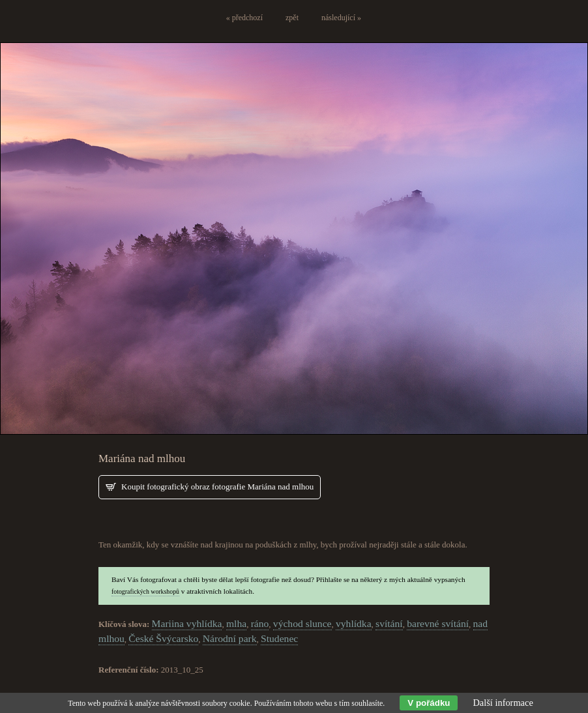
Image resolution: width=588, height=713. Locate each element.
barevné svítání (438, 623)
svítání (389, 623)
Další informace (503, 703)
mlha (236, 623)
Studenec (279, 638)
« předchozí (244, 18)
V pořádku (429, 703)
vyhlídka (354, 623)
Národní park (230, 638)
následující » (341, 18)
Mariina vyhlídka (187, 623)
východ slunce (302, 623)
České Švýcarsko (163, 638)
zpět (292, 18)
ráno (260, 623)
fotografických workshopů (145, 591)
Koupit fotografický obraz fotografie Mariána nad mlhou (217, 487)
